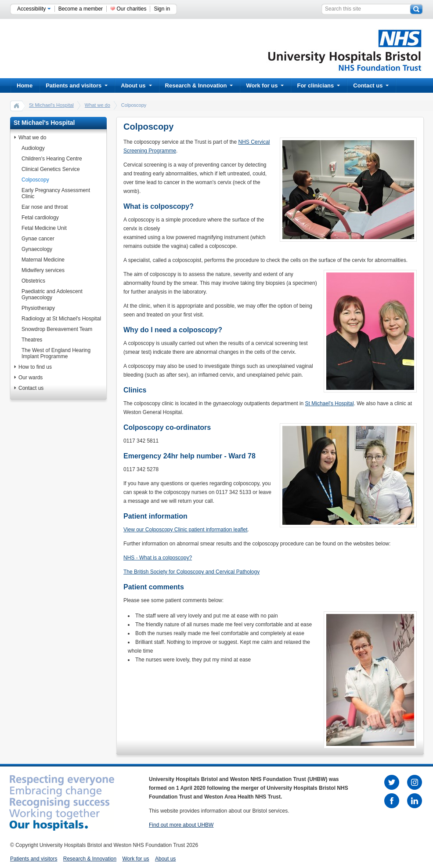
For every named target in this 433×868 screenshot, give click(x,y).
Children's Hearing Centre (52, 159)
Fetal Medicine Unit (44, 228)
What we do (97, 105)
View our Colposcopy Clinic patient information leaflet (186, 530)
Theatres (32, 340)
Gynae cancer (38, 239)
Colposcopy (35, 180)
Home (25, 85)
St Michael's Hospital (51, 105)
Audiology (33, 148)
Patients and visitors (77, 85)
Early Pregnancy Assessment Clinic (56, 193)
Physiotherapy (38, 308)
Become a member (81, 9)
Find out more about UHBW (181, 825)
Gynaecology (37, 249)
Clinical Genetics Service (51, 169)
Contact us (371, 85)
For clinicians (318, 85)
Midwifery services (43, 270)
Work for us (265, 85)
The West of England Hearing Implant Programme (56, 353)
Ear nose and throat (45, 207)
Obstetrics (33, 281)
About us (136, 85)
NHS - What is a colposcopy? (158, 558)
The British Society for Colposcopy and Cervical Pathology (191, 572)
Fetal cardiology (40, 218)
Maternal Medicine (43, 260)
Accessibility (34, 9)
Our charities (131, 9)
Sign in (162, 9)
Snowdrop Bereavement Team (57, 329)
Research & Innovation (199, 85)
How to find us (35, 367)
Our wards (31, 378)
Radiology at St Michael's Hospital (61, 319)
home (17, 105)
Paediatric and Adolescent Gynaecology (52, 294)
